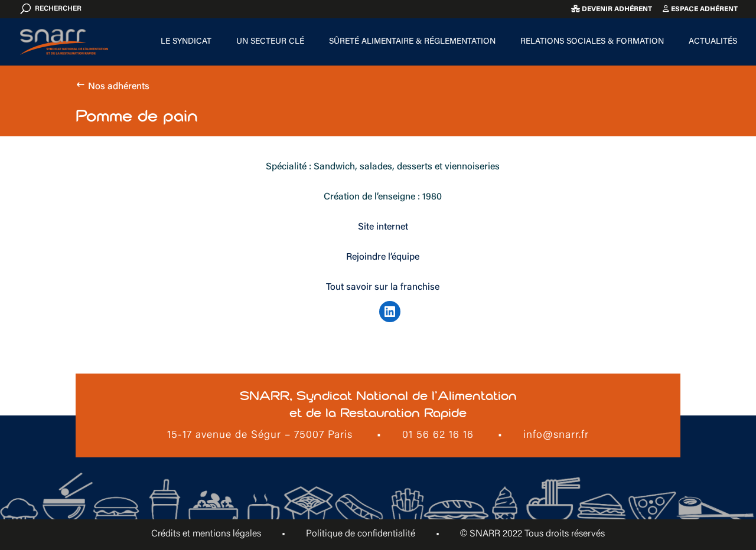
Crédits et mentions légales (206, 534)
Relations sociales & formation (592, 42)
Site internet (383, 227)
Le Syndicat (186, 42)
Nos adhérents (119, 87)
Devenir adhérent (612, 9)
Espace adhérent (700, 9)
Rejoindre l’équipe (383, 257)
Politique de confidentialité (361, 534)
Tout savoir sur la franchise (383, 287)
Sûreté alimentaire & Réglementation (412, 42)
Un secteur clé (270, 42)
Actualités (713, 42)
